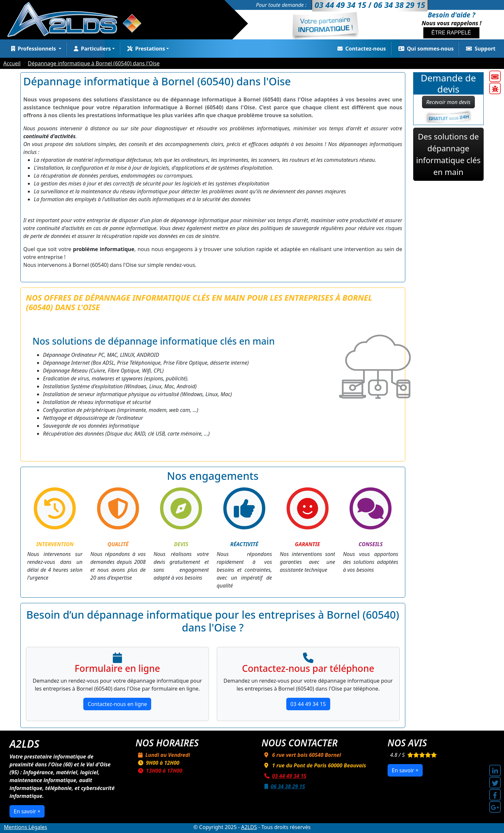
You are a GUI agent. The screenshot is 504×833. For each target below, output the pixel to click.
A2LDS (249, 827)
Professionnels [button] (33, 49)
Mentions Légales (26, 827)
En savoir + (27, 811)
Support (479, 49)
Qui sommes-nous (425, 49)
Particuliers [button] (91, 49)
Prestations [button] (145, 49)
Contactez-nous (360, 49)
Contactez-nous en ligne (117, 704)
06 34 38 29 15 (283, 786)
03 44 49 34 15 (308, 704)
